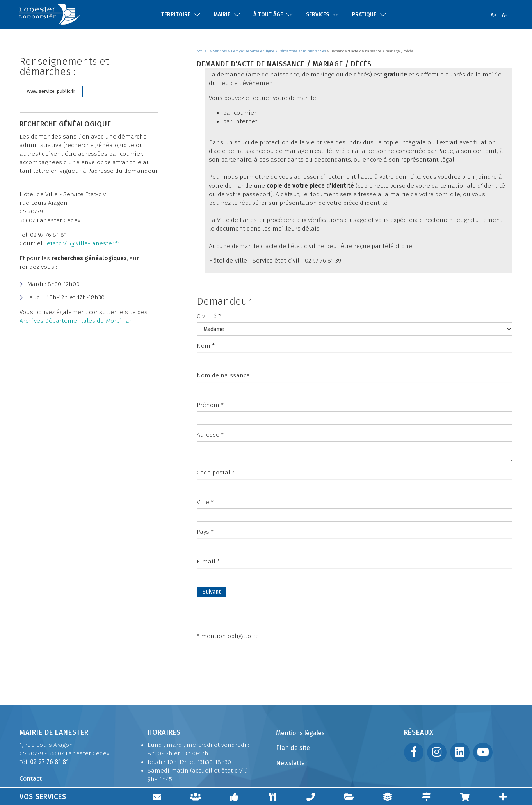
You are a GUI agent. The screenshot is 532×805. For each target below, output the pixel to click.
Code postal (216, 473)
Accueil (203, 51)
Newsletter (292, 763)
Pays (205, 532)
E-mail (208, 562)
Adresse (210, 435)
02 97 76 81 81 (49, 762)
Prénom (210, 405)
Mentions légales (300, 733)
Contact (31, 779)
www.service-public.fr (51, 91)
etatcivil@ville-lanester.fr (83, 243)
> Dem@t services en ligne (252, 51)
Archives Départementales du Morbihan (76, 321)
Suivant (212, 592)
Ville (205, 502)
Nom (206, 346)
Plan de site (293, 748)
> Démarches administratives (301, 51)
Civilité (209, 316)
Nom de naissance (223, 375)
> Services (219, 51)
